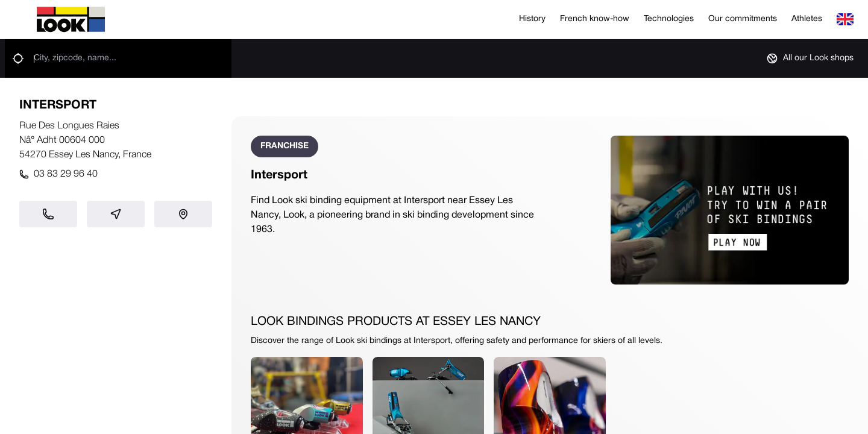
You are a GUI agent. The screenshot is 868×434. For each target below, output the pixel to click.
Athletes (807, 19)
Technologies (669, 19)
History (532, 19)
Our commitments (743, 19)
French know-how (595, 19)
